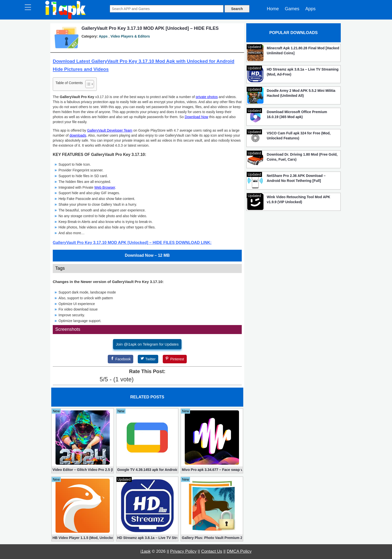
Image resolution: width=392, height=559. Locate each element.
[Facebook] (120, 359)
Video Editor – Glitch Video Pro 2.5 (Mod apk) (83, 470)
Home (273, 9)
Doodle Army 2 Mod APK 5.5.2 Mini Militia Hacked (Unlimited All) (301, 93)
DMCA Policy (239, 551)
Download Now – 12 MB (147, 255)
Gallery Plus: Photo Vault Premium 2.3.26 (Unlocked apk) (212, 538)
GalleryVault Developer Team (110, 130)
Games (292, 9)
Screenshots (68, 329)
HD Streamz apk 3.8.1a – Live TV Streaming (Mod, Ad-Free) (147, 538)
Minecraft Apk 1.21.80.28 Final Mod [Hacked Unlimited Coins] (303, 51)
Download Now (196, 117)
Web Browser (105, 187)
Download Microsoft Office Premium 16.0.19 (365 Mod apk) (297, 114)
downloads (78, 135)
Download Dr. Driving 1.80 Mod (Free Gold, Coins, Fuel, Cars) (302, 157)
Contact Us (212, 551)
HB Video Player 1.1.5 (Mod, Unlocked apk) (83, 538)
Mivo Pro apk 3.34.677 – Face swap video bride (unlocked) (212, 470)
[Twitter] (148, 359)
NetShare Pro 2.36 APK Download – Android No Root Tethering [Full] (296, 178)
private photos (207, 97)
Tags (60, 268)
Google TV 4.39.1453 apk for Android (147, 470)
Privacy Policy (183, 551)
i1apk (146, 551)
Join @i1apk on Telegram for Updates (147, 344)
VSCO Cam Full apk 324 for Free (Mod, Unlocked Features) (299, 136)
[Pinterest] (175, 359)
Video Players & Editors (130, 36)
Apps (310, 9)
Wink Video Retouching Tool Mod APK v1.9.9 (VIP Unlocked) (298, 199)
